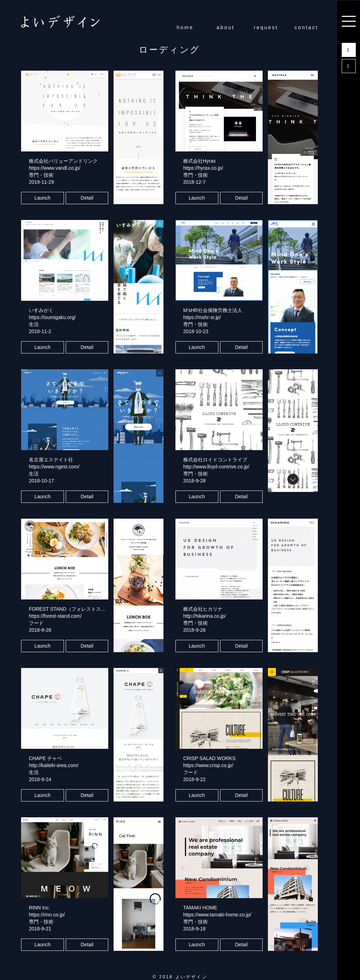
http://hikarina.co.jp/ (204, 616)
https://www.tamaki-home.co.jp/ (217, 915)
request (266, 27)
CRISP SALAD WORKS (209, 758)
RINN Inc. (40, 908)
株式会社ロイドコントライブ (215, 460)
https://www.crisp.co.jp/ (208, 765)
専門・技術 (41, 175)
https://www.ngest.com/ (54, 467)
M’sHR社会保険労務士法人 (213, 310)
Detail (87, 198)
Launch (43, 198)
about (226, 27)
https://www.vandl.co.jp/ (54, 168)
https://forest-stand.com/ (55, 616)
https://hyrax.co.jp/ (203, 168)
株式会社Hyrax (200, 161)
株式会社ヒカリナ (203, 609)
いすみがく (41, 310)
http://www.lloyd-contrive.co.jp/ (216, 467)
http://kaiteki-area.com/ (54, 765)
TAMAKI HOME (200, 908)
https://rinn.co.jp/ (47, 915)
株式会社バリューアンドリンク (63, 161)
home (185, 27)
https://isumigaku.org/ (52, 317)
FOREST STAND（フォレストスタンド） (75, 609)
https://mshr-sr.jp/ (202, 317)
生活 (34, 324)
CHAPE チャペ (45, 758)
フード (36, 623)
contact (307, 27)
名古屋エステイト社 (51, 460)
